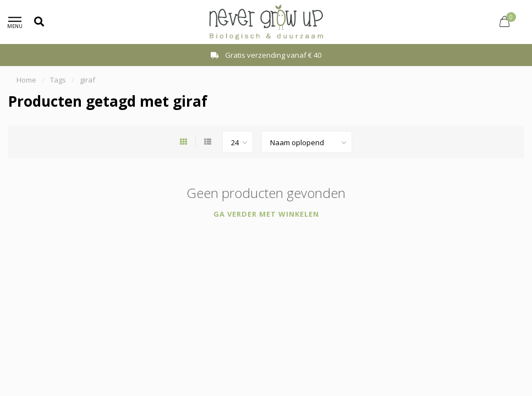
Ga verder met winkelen (266, 214)
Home (26, 80)
